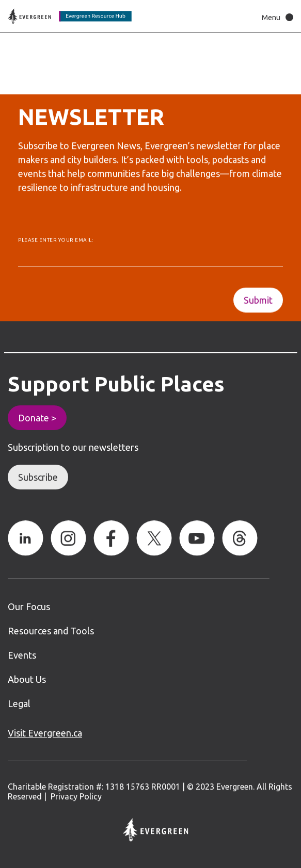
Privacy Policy (76, 797)
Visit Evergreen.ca (45, 733)
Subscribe (38, 477)
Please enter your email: (56, 243)
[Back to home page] (70, 16)
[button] (275, 17)
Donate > (37, 418)
